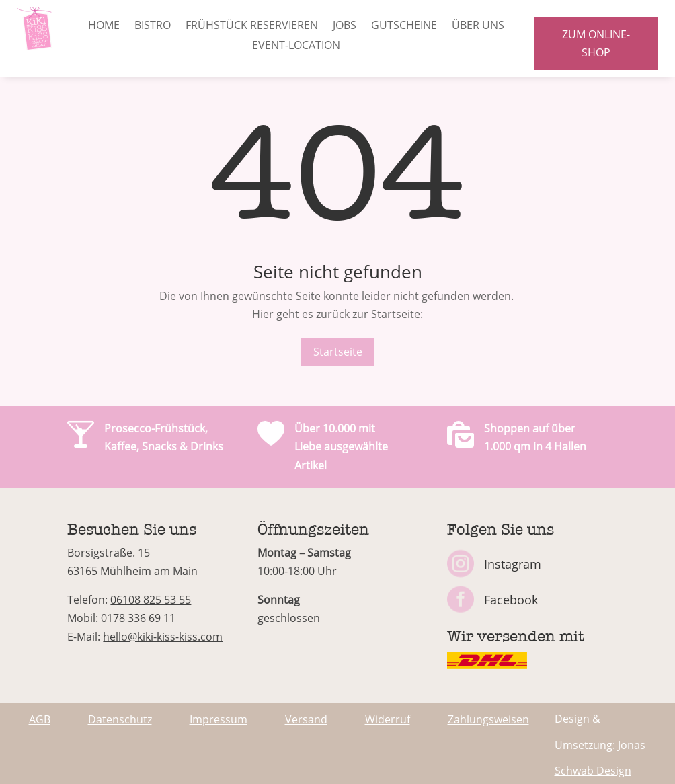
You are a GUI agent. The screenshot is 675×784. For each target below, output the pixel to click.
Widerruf (388, 719)
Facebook (511, 600)
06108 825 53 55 (151, 600)
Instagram (513, 564)
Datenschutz (120, 719)
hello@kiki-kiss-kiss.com (163, 637)
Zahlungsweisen (488, 719)
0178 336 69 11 (138, 618)
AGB (40, 719)
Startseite (338, 352)
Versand (306, 719)
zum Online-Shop (596, 43)
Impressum (219, 719)
